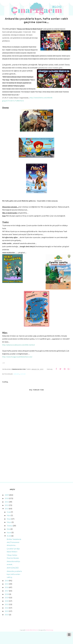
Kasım (9, 533)
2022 (7, 609)
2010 (7, 499)
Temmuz (10, 527)
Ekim (8, 530)
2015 (7, 585)
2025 (7, 616)
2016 (7, 588)
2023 (7, 612)
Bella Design (50, 631)
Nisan (9, 520)
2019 (7, 599)
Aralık (9, 537)
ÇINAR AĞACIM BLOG (32, 631)
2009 (7, 496)
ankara (17, 375)
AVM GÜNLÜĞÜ (13, 569)
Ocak (9, 513)
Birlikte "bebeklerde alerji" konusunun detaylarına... (14, 543)
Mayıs (9, 523)
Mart (9, 516)
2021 (7, 605)
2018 (7, 595)
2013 (7, 510)
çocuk (23, 375)
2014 (7, 581)
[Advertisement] (36, 464)
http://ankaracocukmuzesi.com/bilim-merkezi (19, 346)
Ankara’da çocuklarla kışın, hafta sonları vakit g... (14, 575)
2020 (7, 602)
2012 (7, 506)
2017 (7, 592)
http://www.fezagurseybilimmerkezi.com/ (17, 358)
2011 (7, 503)
